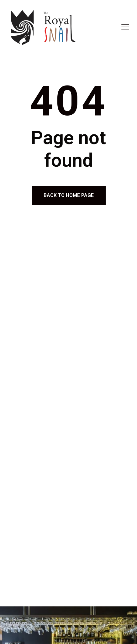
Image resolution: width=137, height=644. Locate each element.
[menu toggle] (125, 27)
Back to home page (69, 195)
